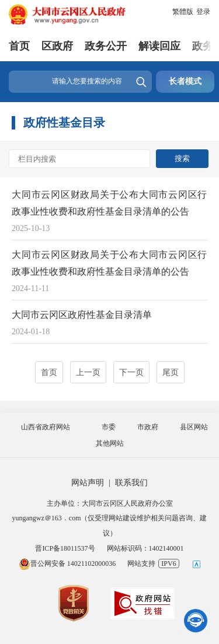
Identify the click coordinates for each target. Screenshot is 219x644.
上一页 (88, 372)
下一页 (131, 372)
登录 (203, 12)
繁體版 (183, 12)
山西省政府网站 (46, 427)
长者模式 (185, 81)
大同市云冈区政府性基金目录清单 (82, 315)
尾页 (171, 372)
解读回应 (159, 46)
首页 (19, 46)
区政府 (57, 46)
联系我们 (131, 483)
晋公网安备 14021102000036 (67, 563)
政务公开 (106, 46)
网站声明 (88, 483)
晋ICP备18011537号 (65, 548)
